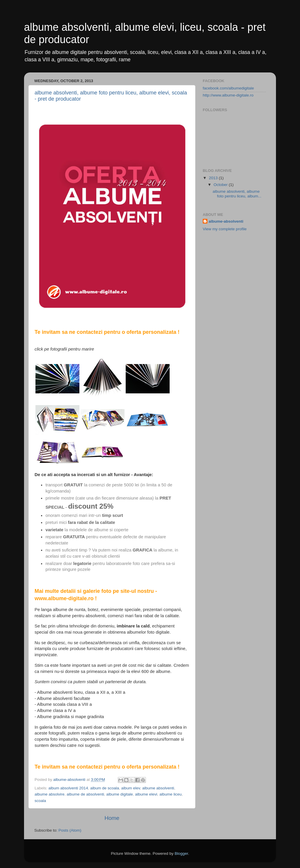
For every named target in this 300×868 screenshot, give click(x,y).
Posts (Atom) (70, 830)
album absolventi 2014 (68, 788)
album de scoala (105, 788)
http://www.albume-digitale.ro (228, 95)
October (221, 185)
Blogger (181, 853)
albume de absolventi (86, 794)
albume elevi (146, 794)
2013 (214, 178)
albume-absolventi (226, 221)
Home (112, 818)
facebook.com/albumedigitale (228, 88)
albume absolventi (158, 788)
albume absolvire (50, 794)
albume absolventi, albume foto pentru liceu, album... (237, 194)
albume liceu (171, 794)
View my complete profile (225, 229)
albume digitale (120, 794)
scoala (40, 801)
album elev (131, 788)
